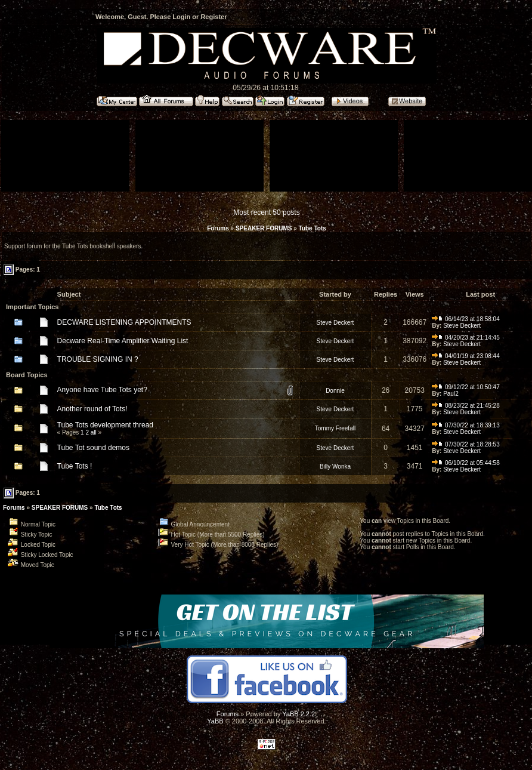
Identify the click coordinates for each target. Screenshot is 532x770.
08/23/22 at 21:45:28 (466, 406)
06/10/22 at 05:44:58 (466, 463)
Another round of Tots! (92, 409)
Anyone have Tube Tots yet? (102, 390)
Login (181, 17)
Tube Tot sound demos (93, 448)
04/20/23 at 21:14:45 (466, 338)
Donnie (335, 391)
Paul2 (451, 394)
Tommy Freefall (335, 428)
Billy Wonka (335, 466)
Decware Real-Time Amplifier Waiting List (123, 341)
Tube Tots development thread (105, 425)
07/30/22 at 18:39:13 (466, 425)
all (94, 432)
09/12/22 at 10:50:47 (466, 387)
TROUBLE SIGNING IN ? (98, 359)
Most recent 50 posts (266, 212)
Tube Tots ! (75, 466)
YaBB (215, 721)
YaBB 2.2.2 (299, 714)
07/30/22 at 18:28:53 (466, 444)
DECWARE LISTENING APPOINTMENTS (124, 322)
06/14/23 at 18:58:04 (466, 319)
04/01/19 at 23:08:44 (466, 356)
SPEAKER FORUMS (264, 228)
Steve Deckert (335, 323)
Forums (218, 228)
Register (214, 17)
